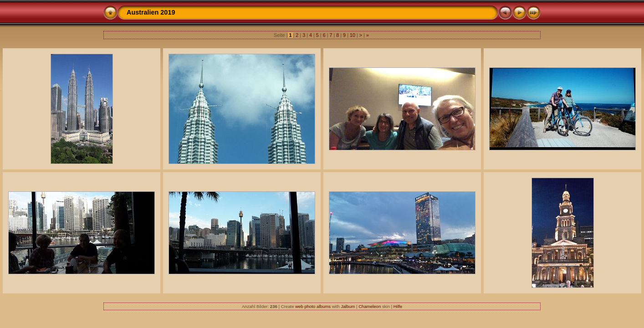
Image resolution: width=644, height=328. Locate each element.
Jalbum (348, 306)
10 (353, 35)
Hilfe (398, 306)
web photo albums (313, 306)
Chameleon (370, 306)
